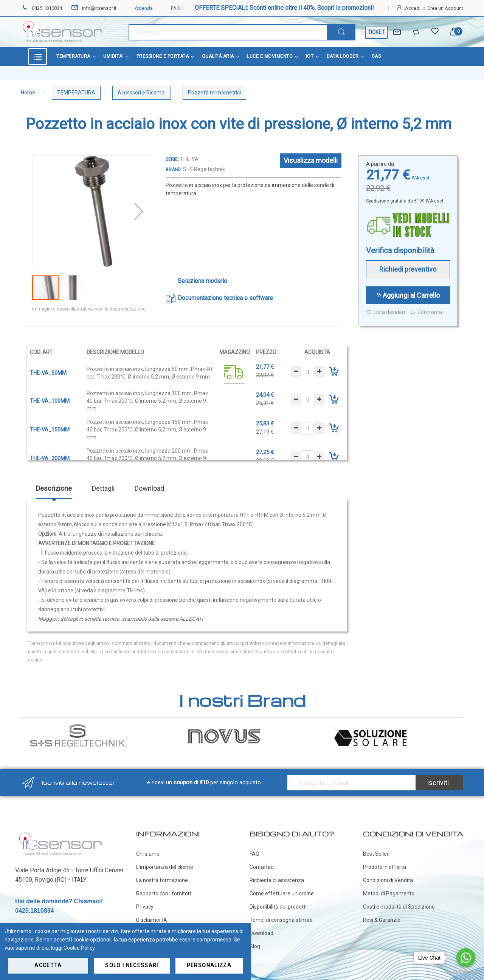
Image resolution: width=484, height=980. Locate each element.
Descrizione (54, 488)
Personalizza (209, 965)
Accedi (413, 8)
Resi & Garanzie (382, 920)
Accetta (48, 965)
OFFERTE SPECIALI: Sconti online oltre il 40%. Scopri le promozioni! (284, 8)
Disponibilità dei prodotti (278, 907)
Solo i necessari (132, 965)
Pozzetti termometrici (214, 93)
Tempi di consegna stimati (281, 920)
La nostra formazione (162, 880)
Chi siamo (148, 854)
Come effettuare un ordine (282, 893)
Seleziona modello (202, 281)
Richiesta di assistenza (277, 880)
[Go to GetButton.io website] (466, 972)
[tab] (54, 491)
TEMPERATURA (76, 93)
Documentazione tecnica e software (225, 298)
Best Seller (376, 854)
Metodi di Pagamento (389, 893)
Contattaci (262, 867)
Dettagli (103, 488)
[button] (139, 211)
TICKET (376, 32)
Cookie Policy (79, 948)
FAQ (171, 8)
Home (28, 93)
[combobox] (228, 32)
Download (149, 488)
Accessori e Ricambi (142, 93)
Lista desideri (385, 312)
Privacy (145, 907)
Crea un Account (445, 8)
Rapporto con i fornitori (164, 893)
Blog (255, 946)
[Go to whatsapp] (466, 958)
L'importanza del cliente (165, 867)
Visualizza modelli (311, 160)
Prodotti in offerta (385, 867)
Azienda (139, 8)
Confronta (426, 312)
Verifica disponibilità (400, 250)
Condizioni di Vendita (388, 880)
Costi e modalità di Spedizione (399, 907)
